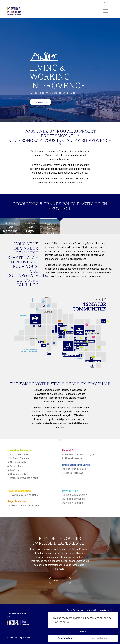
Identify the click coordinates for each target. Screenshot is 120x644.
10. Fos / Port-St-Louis (74, 469)
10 (54, 343)
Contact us (12, 637)
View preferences (100, 638)
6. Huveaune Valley (18, 474)
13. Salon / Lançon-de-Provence (24, 506)
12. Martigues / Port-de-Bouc (23, 495)
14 (48, 306)
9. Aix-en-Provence (72, 458)
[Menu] (104, 11)
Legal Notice (25, 637)
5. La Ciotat (13, 470)
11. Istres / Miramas (73, 473)
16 (37, 309)
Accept (83, 631)
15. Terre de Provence (74, 499)
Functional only (66, 638)
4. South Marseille (17, 466)
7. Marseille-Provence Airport (23, 478)
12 (45, 341)
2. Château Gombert (18, 458)
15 (43, 301)
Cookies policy (61, 622)
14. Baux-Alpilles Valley (74, 495)
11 (64, 336)
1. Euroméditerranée (18, 455)
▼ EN (106, 2)
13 (60, 321)
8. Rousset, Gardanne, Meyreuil (79, 455)
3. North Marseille (17, 462)
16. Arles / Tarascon (73, 503)
